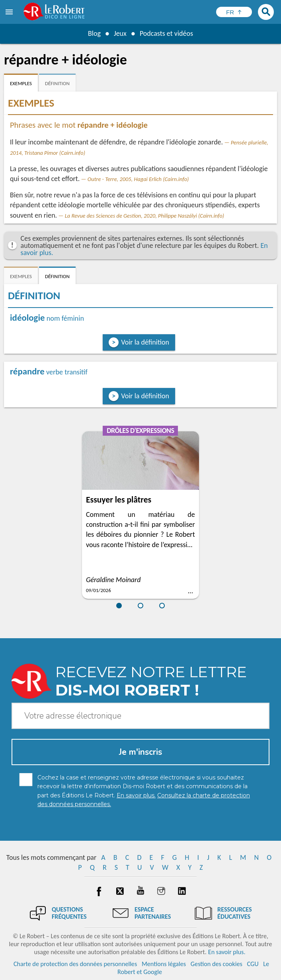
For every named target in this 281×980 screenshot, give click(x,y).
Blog (94, 33)
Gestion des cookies (217, 964)
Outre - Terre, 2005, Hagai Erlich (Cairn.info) (138, 179)
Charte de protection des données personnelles (75, 964)
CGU (253, 964)
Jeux (120, 33)
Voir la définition (145, 342)
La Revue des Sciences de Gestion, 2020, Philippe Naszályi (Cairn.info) (145, 216)
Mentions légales (164, 964)
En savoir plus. (227, 952)
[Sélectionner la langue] (234, 12)
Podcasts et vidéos (166, 33)
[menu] (10, 12)
